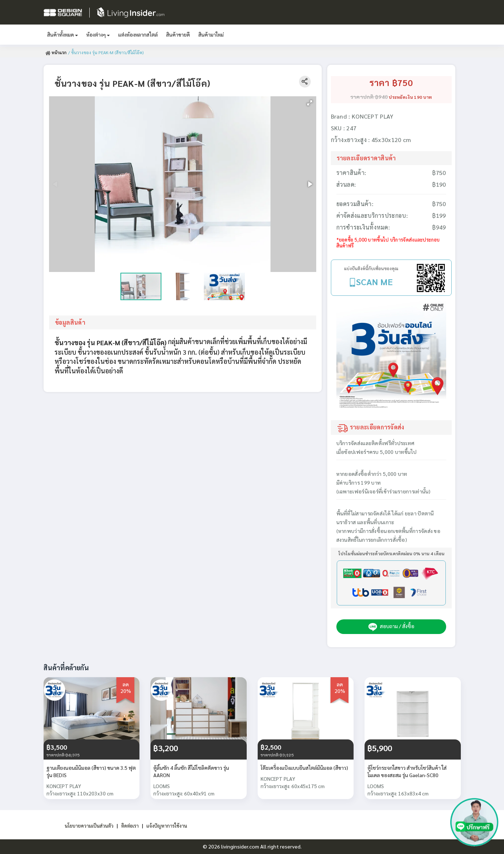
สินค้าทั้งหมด (63, 34)
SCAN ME (374, 281)
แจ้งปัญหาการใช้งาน (169, 825)
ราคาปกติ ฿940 (369, 97)
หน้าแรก (56, 52)
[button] (310, 103)
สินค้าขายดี (178, 34)
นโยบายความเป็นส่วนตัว (87, 825)
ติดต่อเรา (130, 825)
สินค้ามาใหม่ (211, 34)
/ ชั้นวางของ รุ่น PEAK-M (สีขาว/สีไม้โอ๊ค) (106, 52)
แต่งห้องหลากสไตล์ (138, 34)
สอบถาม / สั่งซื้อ (391, 627)
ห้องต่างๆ (98, 34)
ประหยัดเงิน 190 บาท (410, 97)
